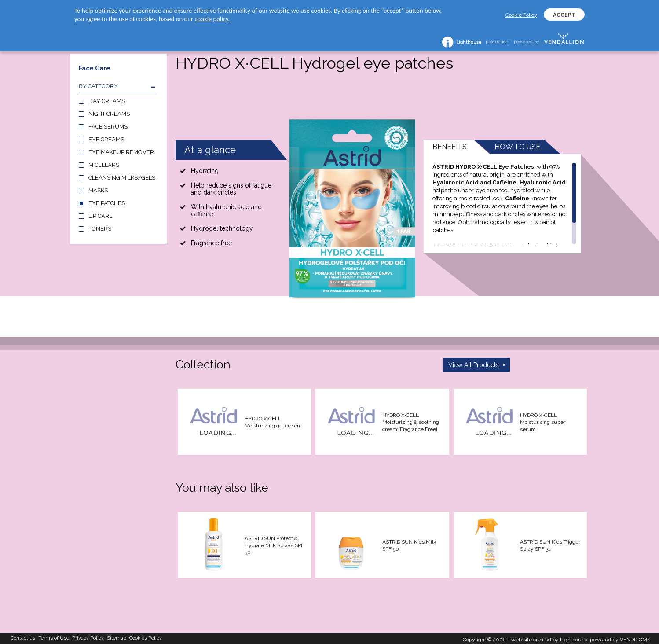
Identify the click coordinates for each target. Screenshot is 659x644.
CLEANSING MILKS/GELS (122, 178)
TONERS (100, 229)
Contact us (26, 637)
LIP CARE (101, 216)
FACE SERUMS (108, 127)
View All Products (474, 365)
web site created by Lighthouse (549, 637)
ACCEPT (564, 15)
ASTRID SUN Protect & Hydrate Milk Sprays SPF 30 (274, 545)
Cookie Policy (521, 15)
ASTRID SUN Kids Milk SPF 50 (409, 545)
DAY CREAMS (107, 101)
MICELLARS (104, 165)
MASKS (98, 190)
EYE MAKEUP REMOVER (121, 152)
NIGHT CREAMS (109, 114)
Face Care (95, 68)
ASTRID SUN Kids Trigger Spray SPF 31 (550, 545)
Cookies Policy (175, 637)
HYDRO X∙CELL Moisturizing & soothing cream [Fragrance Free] (411, 422)
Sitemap (139, 637)
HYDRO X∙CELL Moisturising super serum (543, 422)
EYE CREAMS (106, 139)
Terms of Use (63, 637)
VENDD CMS (635, 637)
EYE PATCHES (107, 203)
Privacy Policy (104, 637)
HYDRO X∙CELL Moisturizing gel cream (272, 422)
